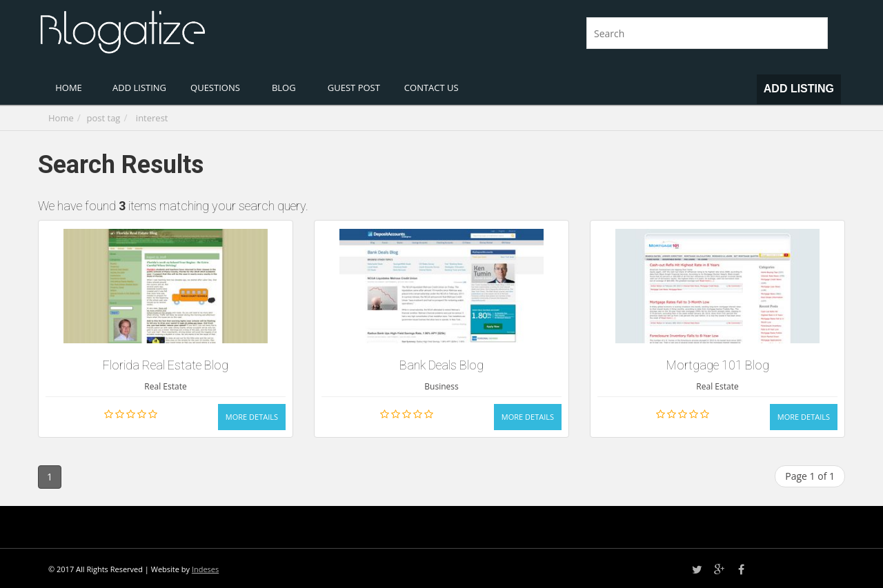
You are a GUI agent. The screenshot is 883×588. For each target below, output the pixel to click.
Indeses (205, 569)
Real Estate (165, 386)
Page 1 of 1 (810, 476)
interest (152, 118)
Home (61, 118)
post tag (104, 118)
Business (441, 386)
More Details (252, 417)
